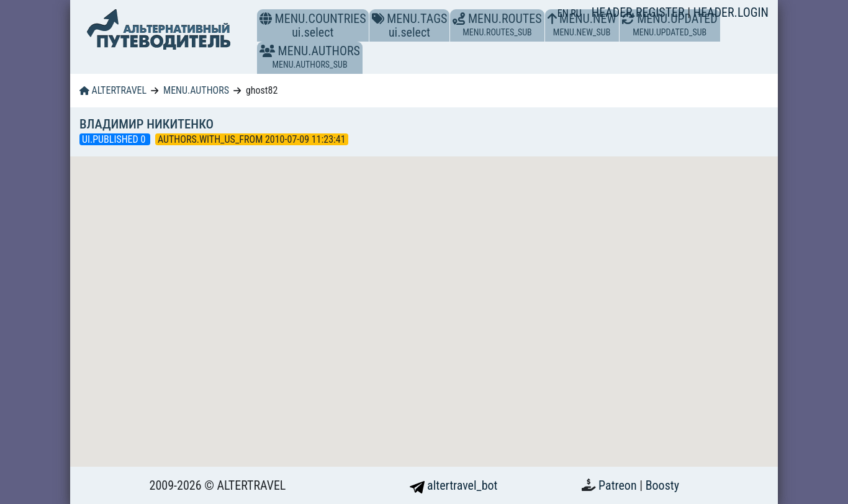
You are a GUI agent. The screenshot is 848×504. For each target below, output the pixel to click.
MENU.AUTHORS (196, 90)
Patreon (619, 485)
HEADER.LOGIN (731, 12)
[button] (267, 51)
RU (576, 13)
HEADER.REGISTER (639, 12)
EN (564, 13)
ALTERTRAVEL (113, 90)
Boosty (662, 485)
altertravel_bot (454, 485)
